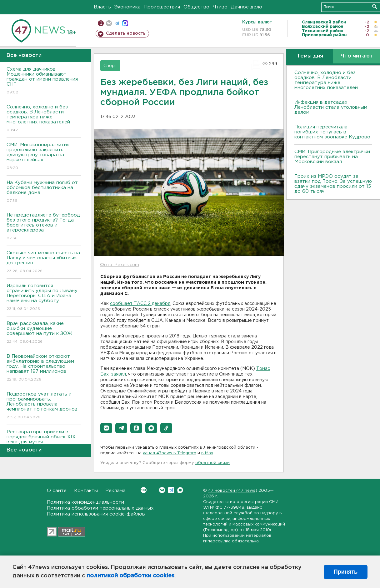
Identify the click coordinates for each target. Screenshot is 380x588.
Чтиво (220, 7)
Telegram (171, 490)
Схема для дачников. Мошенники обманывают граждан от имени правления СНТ (44, 81)
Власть (102, 7)
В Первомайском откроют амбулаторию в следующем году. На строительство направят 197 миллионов (44, 368)
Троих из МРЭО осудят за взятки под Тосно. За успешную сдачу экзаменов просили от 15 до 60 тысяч (333, 184)
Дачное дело (247, 7)
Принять (346, 572)
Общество (196, 7)
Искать (375, 6)
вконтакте (109, 23)
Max (180, 490)
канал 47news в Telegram (170, 453)
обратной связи (212, 463)
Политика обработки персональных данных (100, 508)
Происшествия (162, 7)
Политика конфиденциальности (85, 502)
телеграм (117, 23)
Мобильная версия (101, 23)
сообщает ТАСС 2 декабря (140, 304)
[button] (106, 428)
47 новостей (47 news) (233, 491)
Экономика (127, 7)
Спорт (110, 66)
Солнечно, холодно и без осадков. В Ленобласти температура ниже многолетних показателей (44, 119)
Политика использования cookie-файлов (96, 514)
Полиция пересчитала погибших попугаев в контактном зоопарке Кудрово (332, 132)
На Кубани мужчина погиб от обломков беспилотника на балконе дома (44, 192)
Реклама (115, 491)
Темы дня (310, 56)
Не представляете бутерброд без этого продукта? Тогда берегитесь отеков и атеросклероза (44, 227)
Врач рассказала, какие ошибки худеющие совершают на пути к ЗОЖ (44, 333)
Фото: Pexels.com (120, 265)
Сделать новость (126, 33)
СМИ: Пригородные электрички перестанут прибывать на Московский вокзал (332, 157)
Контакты (86, 491)
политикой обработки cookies (130, 576)
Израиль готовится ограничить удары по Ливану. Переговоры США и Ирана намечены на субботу (44, 298)
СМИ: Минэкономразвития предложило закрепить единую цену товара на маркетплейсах (44, 157)
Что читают (357, 56)
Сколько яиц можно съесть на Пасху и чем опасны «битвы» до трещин (44, 262)
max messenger (125, 23)
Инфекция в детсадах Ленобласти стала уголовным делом (331, 107)
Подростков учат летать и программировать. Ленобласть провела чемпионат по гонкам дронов (44, 406)
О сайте (57, 491)
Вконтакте (144, 490)
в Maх (207, 453)
